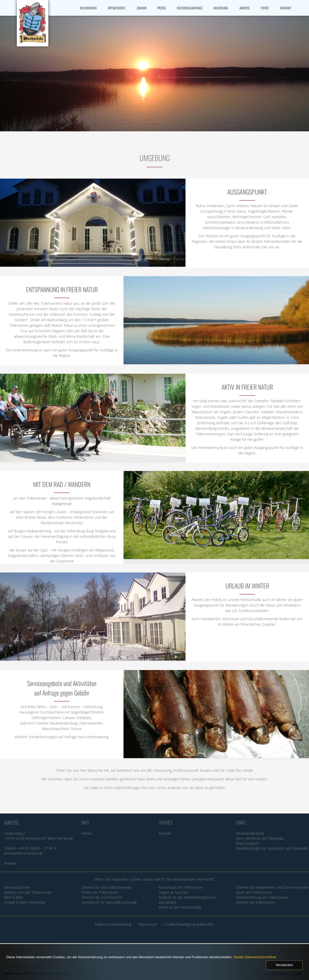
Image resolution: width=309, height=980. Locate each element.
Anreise (10, 863)
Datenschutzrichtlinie (261, 957)
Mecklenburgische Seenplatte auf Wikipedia (272, 848)
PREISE (162, 8)
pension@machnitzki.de (24, 853)
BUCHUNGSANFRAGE (190, 8)
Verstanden (284, 965)
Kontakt (165, 833)
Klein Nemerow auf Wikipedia (260, 838)
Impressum (148, 924)
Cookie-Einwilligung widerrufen (189, 924)
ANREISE (244, 8)
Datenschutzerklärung (113, 924)
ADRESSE (12, 822)
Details (239, 957)
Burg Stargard (247, 843)
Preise (87, 833)
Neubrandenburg (250, 833)
